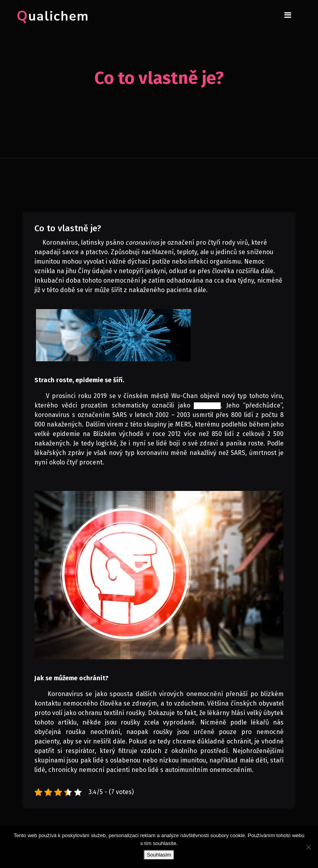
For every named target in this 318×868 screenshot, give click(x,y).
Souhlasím (159, 855)
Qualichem (53, 16)
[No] (308, 847)
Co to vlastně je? (68, 228)
